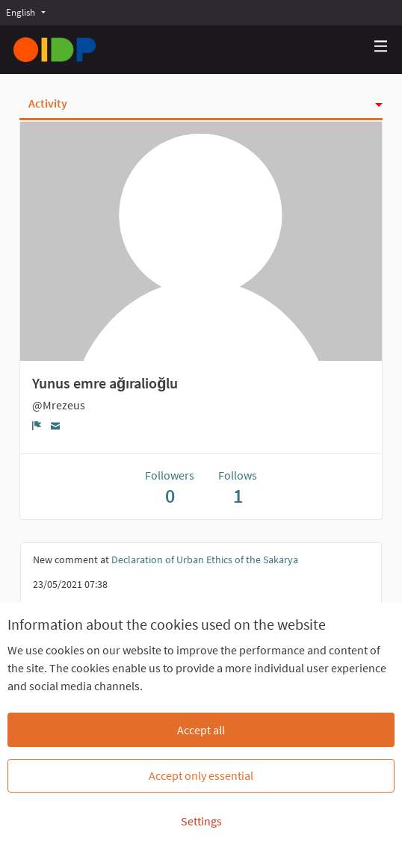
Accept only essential (201, 775)
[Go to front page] (55, 50)
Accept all (201, 730)
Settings (201, 821)
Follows (238, 487)
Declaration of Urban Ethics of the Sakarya (205, 559)
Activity (48, 103)
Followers (170, 487)
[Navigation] (381, 47)
